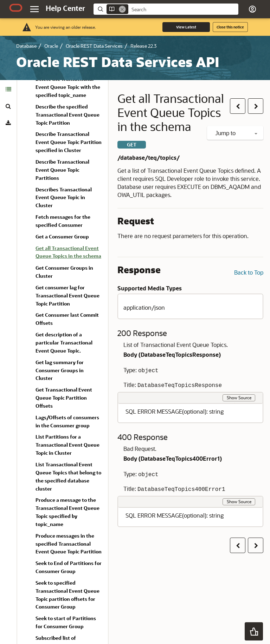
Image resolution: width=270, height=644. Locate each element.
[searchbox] (183, 9)
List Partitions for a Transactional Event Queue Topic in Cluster (67, 445)
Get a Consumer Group (62, 236)
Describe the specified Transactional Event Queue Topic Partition (67, 115)
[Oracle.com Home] (16, 8)
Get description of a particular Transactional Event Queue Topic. (64, 343)
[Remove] (122, 9)
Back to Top (249, 272)
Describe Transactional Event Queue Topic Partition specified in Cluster (69, 142)
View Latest (186, 27)
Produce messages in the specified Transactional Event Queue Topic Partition (69, 544)
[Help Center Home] (65, 8)
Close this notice (230, 27)
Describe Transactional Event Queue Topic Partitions (62, 170)
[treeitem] (69, 253)
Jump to (236, 133)
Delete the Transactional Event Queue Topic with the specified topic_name (68, 87)
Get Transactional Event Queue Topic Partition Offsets (64, 398)
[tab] (8, 89)
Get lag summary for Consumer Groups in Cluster (60, 370)
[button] (252, 9)
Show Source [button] (239, 397)
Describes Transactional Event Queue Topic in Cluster (64, 198)
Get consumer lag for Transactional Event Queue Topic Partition (67, 295)
